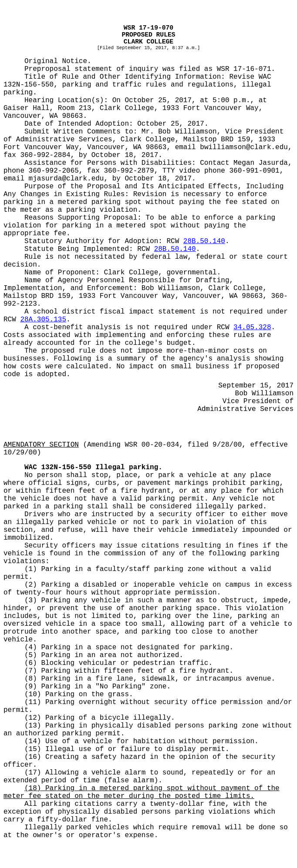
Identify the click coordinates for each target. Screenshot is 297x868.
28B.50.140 (204, 241)
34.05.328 (252, 327)
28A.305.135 (43, 320)
